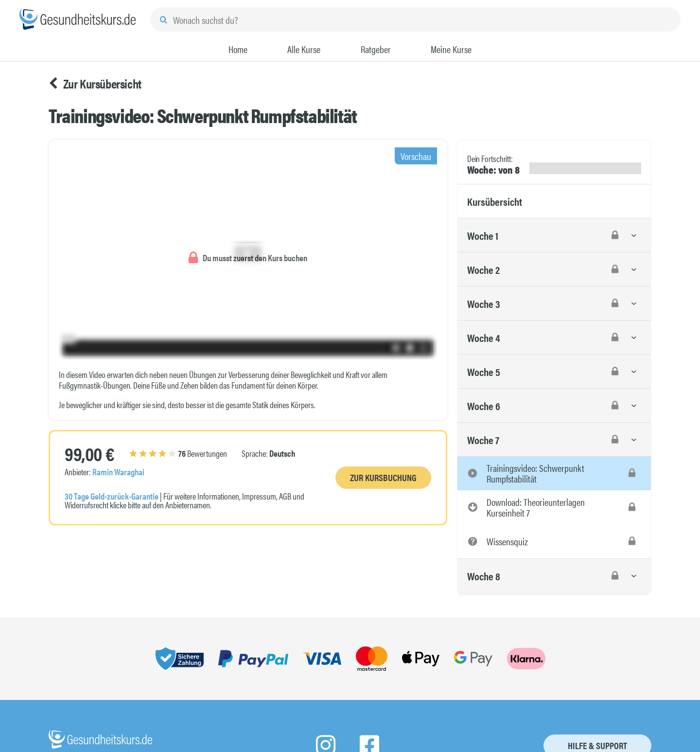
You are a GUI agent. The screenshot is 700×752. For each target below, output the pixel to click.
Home (238, 49)
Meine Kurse (451, 49)
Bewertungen (178, 453)
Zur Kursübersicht (95, 84)
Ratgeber (376, 49)
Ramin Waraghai (118, 472)
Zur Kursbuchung (383, 477)
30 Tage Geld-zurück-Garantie (112, 496)
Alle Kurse (304, 49)
